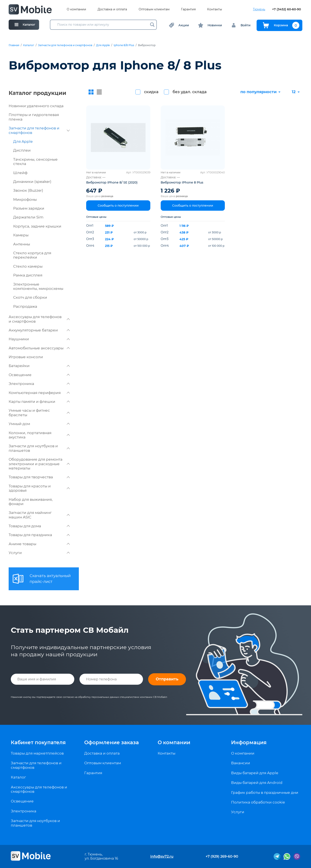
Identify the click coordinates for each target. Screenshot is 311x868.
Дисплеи (22, 150)
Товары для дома (39, 526)
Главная (14, 45)
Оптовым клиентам (154, 9)
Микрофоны (25, 199)
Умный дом (39, 424)
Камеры (21, 235)
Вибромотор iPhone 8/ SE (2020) (112, 182)
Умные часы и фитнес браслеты (39, 413)
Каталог (29, 45)
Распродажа (25, 306)
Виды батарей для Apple (255, 773)
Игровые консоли (26, 357)
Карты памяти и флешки (39, 402)
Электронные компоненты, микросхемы (38, 286)
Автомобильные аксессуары (39, 348)
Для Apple (103, 45)
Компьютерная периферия (39, 393)
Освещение (39, 375)
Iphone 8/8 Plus (124, 45)
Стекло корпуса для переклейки (32, 255)
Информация (249, 742)
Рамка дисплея (28, 275)
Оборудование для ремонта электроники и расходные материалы (39, 464)
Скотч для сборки (30, 297)
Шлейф (20, 173)
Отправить (167, 679)
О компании (76, 9)
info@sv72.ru (162, 856)
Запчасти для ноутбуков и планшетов (39, 448)
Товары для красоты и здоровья (39, 488)
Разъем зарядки (29, 208)
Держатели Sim (28, 217)
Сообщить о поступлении (118, 206)
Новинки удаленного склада (36, 106)
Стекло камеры (28, 266)
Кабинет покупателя (38, 742)
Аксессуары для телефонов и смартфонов (39, 319)
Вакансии (241, 763)
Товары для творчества (39, 477)
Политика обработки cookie (258, 802)
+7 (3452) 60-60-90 (286, 9)
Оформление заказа (112, 742)
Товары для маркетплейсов (37, 753)
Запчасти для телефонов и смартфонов (65, 45)
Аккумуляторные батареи (39, 330)
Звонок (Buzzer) (28, 190)
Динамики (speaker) (32, 182)
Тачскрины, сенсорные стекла (35, 162)
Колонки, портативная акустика (39, 435)
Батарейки (39, 366)
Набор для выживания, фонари (31, 502)
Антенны (22, 244)
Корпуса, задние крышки (37, 226)
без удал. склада (190, 92)
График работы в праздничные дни (265, 793)
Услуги (39, 553)
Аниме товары (39, 544)
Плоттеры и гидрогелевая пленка (34, 117)
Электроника (39, 384)
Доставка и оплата (112, 9)
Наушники (39, 339)
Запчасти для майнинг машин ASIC (39, 515)
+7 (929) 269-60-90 (222, 856)
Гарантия (188, 9)
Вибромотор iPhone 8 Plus (182, 182)
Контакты (215, 9)
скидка (151, 92)
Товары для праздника (39, 535)
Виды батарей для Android (257, 783)
